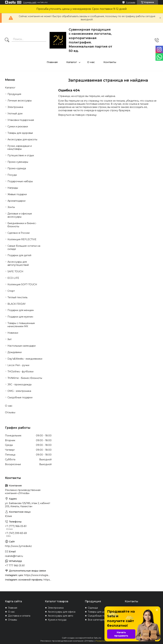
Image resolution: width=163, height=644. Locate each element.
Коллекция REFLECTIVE (22, 239)
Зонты (11, 207)
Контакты (110, 62)
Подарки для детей (19, 255)
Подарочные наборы (20, 181)
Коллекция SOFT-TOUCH (22, 284)
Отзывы (10, 412)
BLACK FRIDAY (17, 304)
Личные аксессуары (20, 101)
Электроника (15, 107)
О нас (91, 62)
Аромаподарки (16, 201)
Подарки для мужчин (20, 317)
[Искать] (7, 40)
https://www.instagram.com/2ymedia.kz (48, 580)
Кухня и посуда (57, 620)
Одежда (93, 608)
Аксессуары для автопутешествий (18, 263)
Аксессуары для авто (61, 616)
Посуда (12, 175)
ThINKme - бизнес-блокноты (25, 378)
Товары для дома (98, 612)
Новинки (13, 333)
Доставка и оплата (19, 616)
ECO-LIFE (13, 278)
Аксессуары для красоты (22, 139)
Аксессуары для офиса (62, 612)
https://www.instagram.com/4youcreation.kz (38, 575)
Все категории (97, 620)
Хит (10, 339)
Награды (13, 188)
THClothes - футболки (20, 372)
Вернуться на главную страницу (77, 115)
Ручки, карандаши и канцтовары (20, 148)
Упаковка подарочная (21, 120)
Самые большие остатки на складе (24, 247)
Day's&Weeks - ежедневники (25, 359)
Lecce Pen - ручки (18, 365)
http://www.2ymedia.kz (18, 546)
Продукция (14, 94)
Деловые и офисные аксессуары (20, 215)
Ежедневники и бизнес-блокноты (22, 225)
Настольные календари (22, 346)
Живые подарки (17, 194)
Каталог (72, 62)
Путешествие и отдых (21, 155)
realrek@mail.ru (14, 556)
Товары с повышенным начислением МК (21, 325)
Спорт (11, 291)
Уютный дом (15, 114)
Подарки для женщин (21, 310)
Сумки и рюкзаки (18, 127)
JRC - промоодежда (19, 385)
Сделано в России (19, 233)
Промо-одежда (17, 168)
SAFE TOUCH (15, 271)
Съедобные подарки (20, 397)
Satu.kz (98, 638)
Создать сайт (30, 2)
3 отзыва (131, 2)
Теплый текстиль (17, 297)
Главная (52, 62)
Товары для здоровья (20, 133)
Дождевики (15, 352)
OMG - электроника (19, 391)
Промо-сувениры (18, 162)
